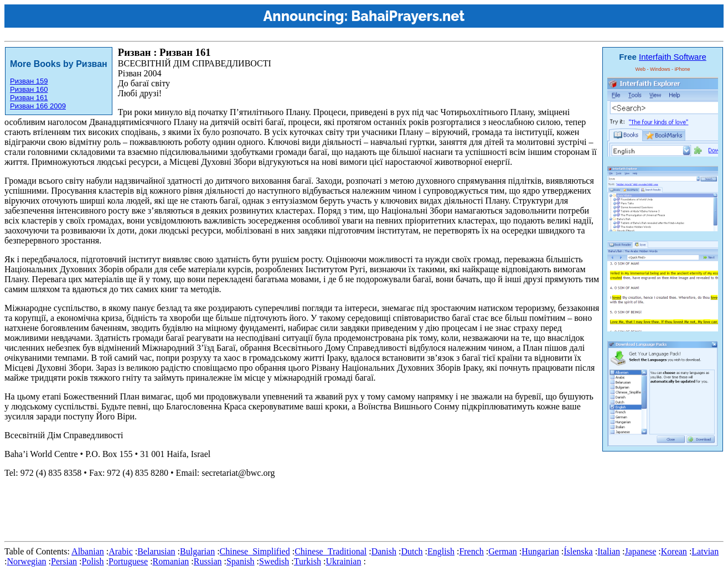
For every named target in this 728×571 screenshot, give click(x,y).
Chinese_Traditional (331, 551)
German (503, 551)
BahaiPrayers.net (408, 16)
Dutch (412, 551)
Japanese (640, 551)
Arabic (121, 551)
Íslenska (578, 551)
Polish (93, 561)
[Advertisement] (206, 512)
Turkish (308, 561)
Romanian (171, 561)
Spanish (241, 561)
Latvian (705, 551)
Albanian (88, 551)
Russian (208, 561)
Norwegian (26, 561)
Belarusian (156, 551)
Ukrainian (343, 561)
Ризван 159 (29, 81)
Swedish (274, 561)
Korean (674, 551)
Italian (609, 551)
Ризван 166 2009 (38, 106)
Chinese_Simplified (255, 551)
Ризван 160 (29, 89)
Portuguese (128, 561)
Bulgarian (197, 551)
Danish (384, 551)
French (471, 551)
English (441, 551)
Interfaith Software (673, 57)
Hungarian (540, 551)
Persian (64, 561)
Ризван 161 (29, 98)
